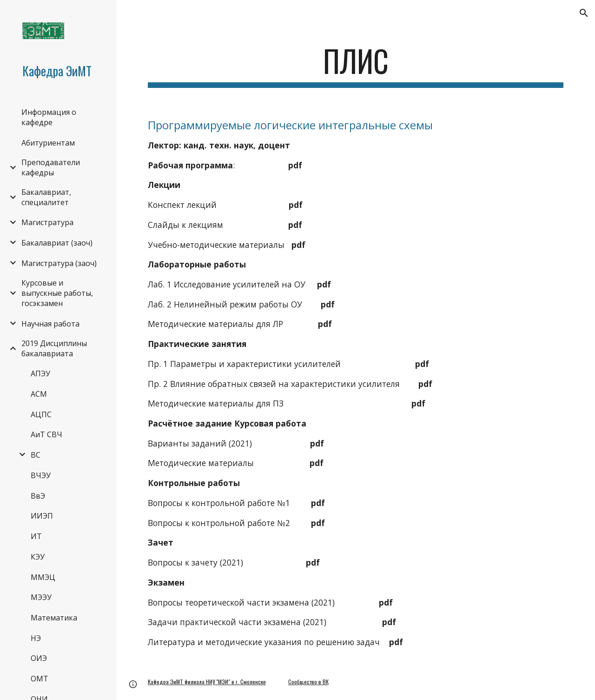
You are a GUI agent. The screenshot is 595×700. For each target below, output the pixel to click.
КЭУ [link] (38, 557)
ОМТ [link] (40, 679)
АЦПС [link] (41, 414)
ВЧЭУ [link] (41, 475)
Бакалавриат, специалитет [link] (46, 197)
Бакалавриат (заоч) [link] (57, 243)
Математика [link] (54, 618)
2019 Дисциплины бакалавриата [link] (54, 348)
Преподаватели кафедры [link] (51, 167)
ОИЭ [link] (39, 658)
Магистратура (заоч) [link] (59, 263)
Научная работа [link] (50, 324)
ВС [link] (36, 455)
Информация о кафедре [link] (49, 117)
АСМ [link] (39, 394)
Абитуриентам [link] (48, 143)
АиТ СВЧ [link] (46, 434)
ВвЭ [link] (38, 496)
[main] (356, 65)
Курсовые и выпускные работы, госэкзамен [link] (57, 293)
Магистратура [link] (47, 222)
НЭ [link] (36, 638)
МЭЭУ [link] (41, 597)
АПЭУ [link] (40, 373)
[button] (584, 13)
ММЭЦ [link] (43, 577)
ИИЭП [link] (42, 516)
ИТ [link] (36, 536)
